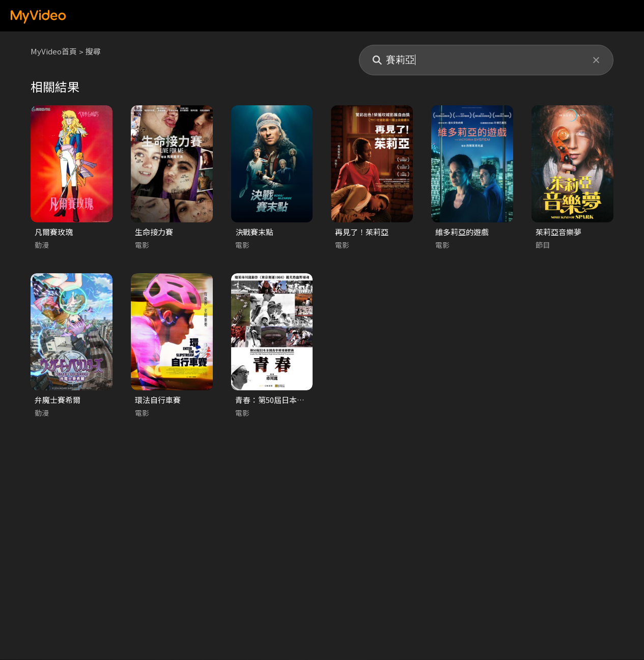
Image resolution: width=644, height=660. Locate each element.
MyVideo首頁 (54, 51)
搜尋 (93, 51)
